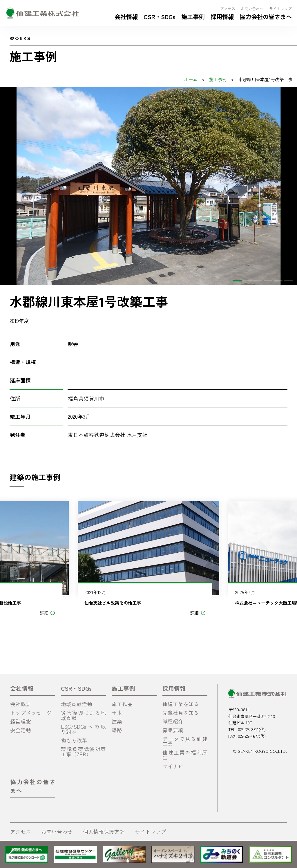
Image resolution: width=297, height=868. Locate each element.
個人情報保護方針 (104, 832)
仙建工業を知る (181, 704)
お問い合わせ (252, 9)
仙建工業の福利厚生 (185, 755)
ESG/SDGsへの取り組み (83, 729)
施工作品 (122, 704)
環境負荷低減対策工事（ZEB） (83, 752)
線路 (117, 730)
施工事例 (193, 17)
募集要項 (173, 730)
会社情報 (126, 17)
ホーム (191, 79)
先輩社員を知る (181, 713)
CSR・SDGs (160, 17)
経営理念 (21, 721)
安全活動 (21, 730)
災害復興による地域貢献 (83, 715)
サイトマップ (280, 9)
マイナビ (173, 766)
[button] (238, 281)
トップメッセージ (31, 713)
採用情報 (222, 17)
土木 (117, 713)
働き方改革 (74, 740)
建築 (117, 721)
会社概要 (21, 704)
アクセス (228, 9)
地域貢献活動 (77, 704)
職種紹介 (173, 721)
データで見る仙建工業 (185, 741)
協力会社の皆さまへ (266, 17)
